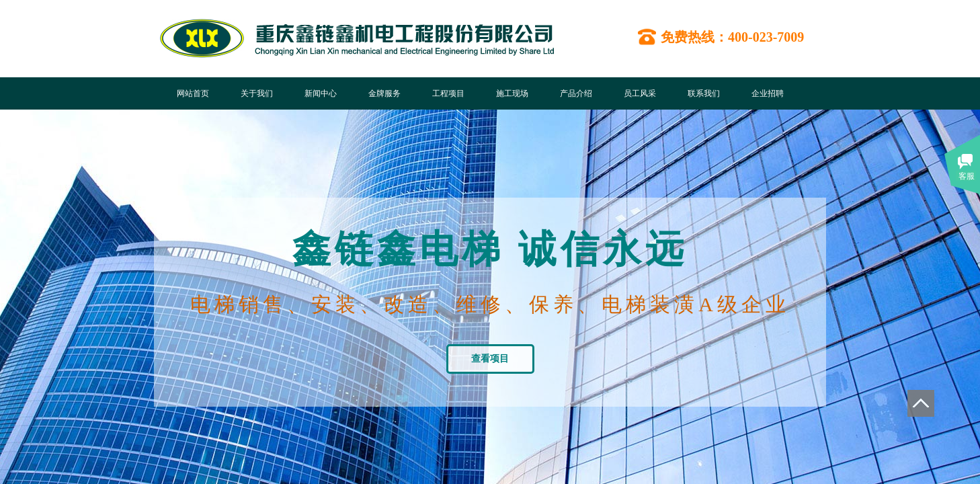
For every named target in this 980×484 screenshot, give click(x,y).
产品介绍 (576, 93)
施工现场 (512, 93)
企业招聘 (768, 93)
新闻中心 (321, 93)
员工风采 (640, 93)
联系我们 (704, 93)
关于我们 (257, 93)
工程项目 (448, 93)
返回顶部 (921, 403)
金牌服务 (384, 93)
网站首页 (193, 93)
